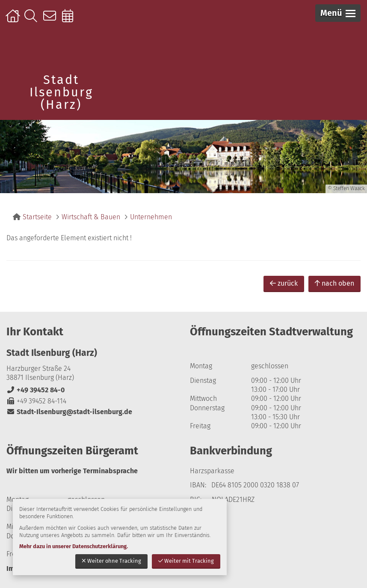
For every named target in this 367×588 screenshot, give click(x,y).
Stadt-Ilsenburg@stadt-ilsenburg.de (69, 412)
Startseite (14, 20)
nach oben (334, 283)
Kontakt (52, 20)
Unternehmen (151, 217)
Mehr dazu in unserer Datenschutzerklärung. (74, 546)
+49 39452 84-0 (36, 390)
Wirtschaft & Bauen (91, 217)
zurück (284, 283)
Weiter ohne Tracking (111, 561)
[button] (338, 13)
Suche (33, 20)
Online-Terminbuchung (70, 20)
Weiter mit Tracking (186, 561)
